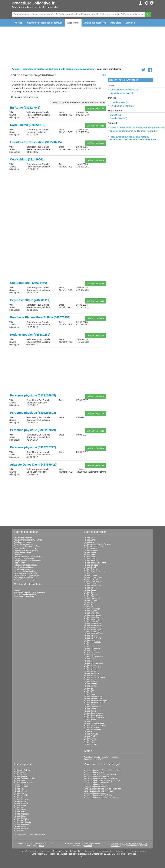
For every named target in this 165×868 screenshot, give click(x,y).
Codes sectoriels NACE (93, 759)
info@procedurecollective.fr (35, 851)
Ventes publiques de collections (97, 776)
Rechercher (73, 23)
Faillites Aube (89, 555)
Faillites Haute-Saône (93, 623)
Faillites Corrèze (91, 575)
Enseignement (20, 563)
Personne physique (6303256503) (33, 413)
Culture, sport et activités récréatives (29, 557)
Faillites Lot (89, 661)
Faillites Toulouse (21, 829)
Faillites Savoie (90, 711)
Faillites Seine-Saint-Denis (95, 717)
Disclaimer (89, 851)
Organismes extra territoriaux (26, 573)
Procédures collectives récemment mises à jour (133, 139)
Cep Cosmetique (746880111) (30, 300)
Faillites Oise (89, 690)
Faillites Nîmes (20, 810)
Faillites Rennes (20, 818)
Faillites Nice (19, 808)
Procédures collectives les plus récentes (130, 137)
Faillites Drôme (90, 592)
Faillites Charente (91, 569)
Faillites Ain (89, 538)
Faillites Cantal (90, 567)
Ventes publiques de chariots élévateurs (100, 774)
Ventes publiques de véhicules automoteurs (101, 797)
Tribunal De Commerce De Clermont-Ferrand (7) (134, 131)
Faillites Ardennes (91, 550)
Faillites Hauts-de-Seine (94, 634)
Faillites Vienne (90, 738)
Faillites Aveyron (91, 559)
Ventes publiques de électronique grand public (102, 781)
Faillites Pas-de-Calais (93, 696)
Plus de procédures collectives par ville (29, 835)
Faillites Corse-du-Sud (93, 577)
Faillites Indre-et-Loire (93, 642)
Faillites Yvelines (91, 744)
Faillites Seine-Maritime (93, 715)
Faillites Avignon (21, 772)
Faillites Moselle (90, 684)
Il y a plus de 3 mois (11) (122, 106)
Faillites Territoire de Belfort (95, 726)
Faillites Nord (89, 688)
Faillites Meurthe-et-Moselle (95, 678)
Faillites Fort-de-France (23, 783)
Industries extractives (22, 569)
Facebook (88, 846)
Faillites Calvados (91, 565)
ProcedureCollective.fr (33, 3)
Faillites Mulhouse (21, 803)
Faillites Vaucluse (91, 734)
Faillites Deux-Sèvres (93, 586)
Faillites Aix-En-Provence (24, 770)
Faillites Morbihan (91, 682)
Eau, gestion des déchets (24, 559)
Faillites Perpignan (21, 814)
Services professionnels (24, 577)
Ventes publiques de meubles (96, 793)
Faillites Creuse (90, 584)
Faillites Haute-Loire (92, 619)
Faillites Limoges (21, 791)
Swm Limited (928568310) (28, 125)
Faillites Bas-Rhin (91, 561)
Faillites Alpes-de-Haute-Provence (98, 544)
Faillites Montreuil (21, 801)
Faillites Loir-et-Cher (92, 653)
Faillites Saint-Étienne (23, 822)
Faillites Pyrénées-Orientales (95, 703)
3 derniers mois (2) (119, 102)
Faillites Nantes (20, 806)
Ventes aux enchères (95, 23)
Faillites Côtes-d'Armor (93, 582)
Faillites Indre (89, 640)
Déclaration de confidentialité (112, 851)
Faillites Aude (89, 557)
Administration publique (23, 544)
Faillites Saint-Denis (22, 820)
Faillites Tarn (89, 721)
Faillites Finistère (91, 600)
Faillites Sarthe (90, 709)
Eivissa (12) (116, 115)
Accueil (19, 23)
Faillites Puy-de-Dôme (93, 698)
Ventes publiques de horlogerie (96, 783)
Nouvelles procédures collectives (45, 23)
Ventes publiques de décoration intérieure (101, 778)
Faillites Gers (89, 605)
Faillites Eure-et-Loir (92, 598)
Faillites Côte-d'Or (91, 580)
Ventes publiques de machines (96, 787)
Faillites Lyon (19, 793)
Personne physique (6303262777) (33, 447)
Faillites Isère (89, 644)
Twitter (42, 846)
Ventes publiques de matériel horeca (99, 791)
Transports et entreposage (24, 580)
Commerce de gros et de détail (26, 550)
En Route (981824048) (25, 108)
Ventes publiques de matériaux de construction (103, 789)
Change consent (138, 851)
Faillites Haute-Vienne (93, 628)
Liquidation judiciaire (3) (122, 93)
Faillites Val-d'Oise (91, 728)
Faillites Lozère (90, 665)
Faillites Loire (89, 655)
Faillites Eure (89, 596)
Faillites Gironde (91, 607)
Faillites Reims (20, 816)
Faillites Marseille (21, 795)
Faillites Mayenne (91, 676)
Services (130, 23)
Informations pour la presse (25, 594)
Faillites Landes (90, 650)
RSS (104, 75)
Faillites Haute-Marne (93, 621)
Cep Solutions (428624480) (29, 283)
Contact (17, 590)
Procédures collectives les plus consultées (101, 757)
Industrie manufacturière (24, 567)
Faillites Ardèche (91, 548)
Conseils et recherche (23, 552)
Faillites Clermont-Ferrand (24, 778)
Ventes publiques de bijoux (95, 772)
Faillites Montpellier (22, 799)
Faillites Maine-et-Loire (93, 667)
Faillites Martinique (92, 673)
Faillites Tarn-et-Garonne (94, 723)
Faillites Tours (19, 831)
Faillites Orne (89, 692)
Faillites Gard (89, 603)
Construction (19, 555)
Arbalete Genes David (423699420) (34, 465)
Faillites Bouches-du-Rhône (95, 563)
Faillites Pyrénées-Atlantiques (96, 701)
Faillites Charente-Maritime (95, 571)
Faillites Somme (90, 719)
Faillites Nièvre (90, 686)
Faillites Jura (89, 646)
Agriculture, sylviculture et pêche (27, 546)
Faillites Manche (91, 669)
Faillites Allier (89, 542)
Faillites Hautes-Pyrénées (94, 632)
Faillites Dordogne (91, 588)
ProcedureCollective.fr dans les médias (30, 592)
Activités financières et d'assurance (28, 540)
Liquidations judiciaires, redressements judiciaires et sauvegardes (58, 69)
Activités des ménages (23, 538)
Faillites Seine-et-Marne (94, 713)
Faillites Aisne (90, 540)
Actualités (116, 23)
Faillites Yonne (90, 742)
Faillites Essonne (91, 594)
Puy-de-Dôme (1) (118, 118)
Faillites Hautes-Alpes (93, 630)
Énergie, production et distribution (27, 561)
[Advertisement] (58, 196)
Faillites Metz (19, 797)
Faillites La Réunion (92, 648)
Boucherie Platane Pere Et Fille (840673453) (40, 317)
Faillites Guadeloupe (92, 609)
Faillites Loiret (90, 659)
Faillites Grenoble (21, 785)
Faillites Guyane (90, 611)
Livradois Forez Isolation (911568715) (36, 142)
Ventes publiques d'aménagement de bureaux (102, 770)
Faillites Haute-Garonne (94, 617)
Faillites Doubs (90, 590)
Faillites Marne (90, 671)
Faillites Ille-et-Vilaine (93, 638)
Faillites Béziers (20, 774)
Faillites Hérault (90, 636)
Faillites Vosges (90, 740)
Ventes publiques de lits (93, 785)
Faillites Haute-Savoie (93, 625)
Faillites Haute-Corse (92, 615)
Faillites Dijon (19, 781)
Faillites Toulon (20, 826)
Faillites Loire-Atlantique (94, 657)
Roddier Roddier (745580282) (30, 335)
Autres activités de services (25, 548)
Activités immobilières (23, 542)
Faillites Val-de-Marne (93, 730)
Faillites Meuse (90, 680)
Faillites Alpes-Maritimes (94, 546)
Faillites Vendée (90, 736)
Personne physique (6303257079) (33, 430)
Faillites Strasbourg (22, 824)
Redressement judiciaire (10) (124, 90)
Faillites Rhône (90, 705)
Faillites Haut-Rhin (91, 613)
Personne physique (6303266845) (33, 395)
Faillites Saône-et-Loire (93, 707)
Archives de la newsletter (24, 597)
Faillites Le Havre (21, 787)
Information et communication (26, 571)
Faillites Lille (19, 789)
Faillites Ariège (90, 552)
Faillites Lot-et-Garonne (93, 663)
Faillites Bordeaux (21, 776)
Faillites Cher (89, 573)
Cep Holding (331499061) (27, 159)
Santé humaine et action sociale (27, 575)
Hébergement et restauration (25, 565)
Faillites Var (89, 732)
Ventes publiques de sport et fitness (98, 795)
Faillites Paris (89, 694)
